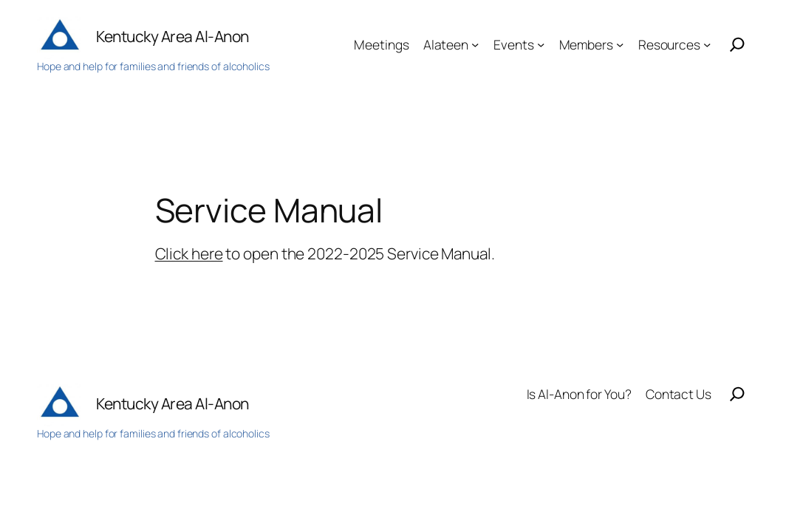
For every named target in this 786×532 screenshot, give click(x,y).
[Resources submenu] (707, 44)
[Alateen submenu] (475, 44)
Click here (189, 253)
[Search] (737, 44)
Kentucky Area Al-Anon (172, 36)
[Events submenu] (541, 44)
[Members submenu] (620, 44)
